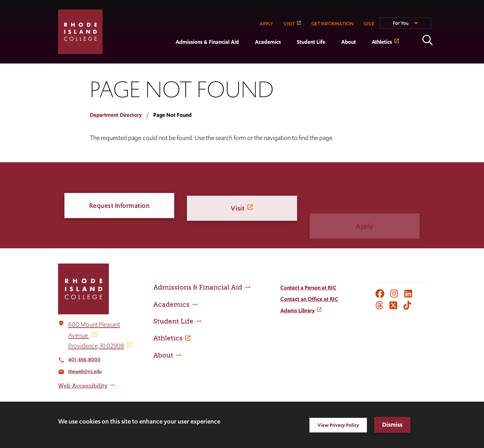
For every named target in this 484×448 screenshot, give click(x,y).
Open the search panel (428, 40)
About (348, 42)
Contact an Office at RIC (309, 299)
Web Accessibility (83, 386)
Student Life (311, 42)
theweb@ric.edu (85, 371)
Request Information (119, 207)
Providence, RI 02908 (96, 346)
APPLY (266, 24)
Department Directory (116, 115)
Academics (268, 42)
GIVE (369, 24)
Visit (238, 213)
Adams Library (298, 311)
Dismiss (392, 425)
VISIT (289, 24)
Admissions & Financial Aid (207, 42)
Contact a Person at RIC (308, 288)
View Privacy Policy (338, 425)
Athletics (382, 42)
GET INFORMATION (332, 24)
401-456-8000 (84, 360)
